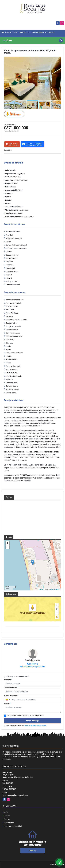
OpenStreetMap (55, 589)
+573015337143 (12, 32)
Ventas (7, 816)
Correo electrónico (11, 688)
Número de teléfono (11, 696)
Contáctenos (9, 823)
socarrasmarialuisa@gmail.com (33, 667)
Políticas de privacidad (13, 826)
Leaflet (41, 589)
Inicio (6, 812)
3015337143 (29, 32)
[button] (59, 59)
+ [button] (8, 543)
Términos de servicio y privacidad (35, 726)
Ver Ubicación (26, 613)
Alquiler (7, 819)
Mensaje (7, 704)
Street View (14, 114)
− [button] (8, 547)
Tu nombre (8, 680)
